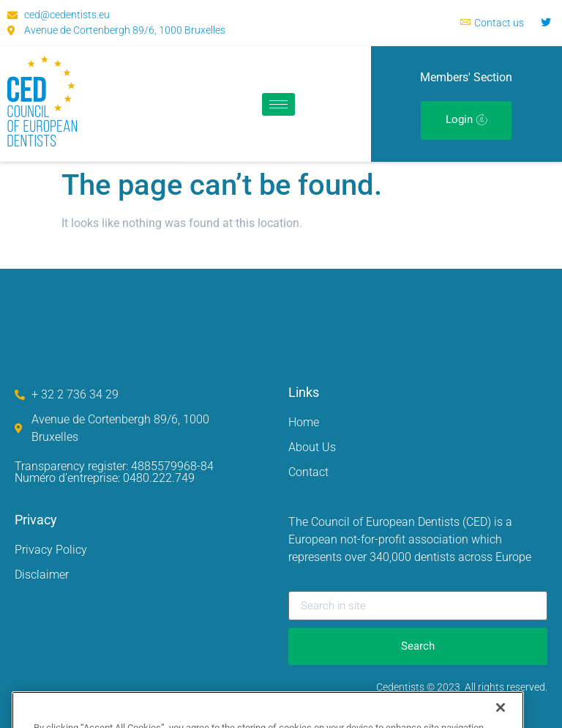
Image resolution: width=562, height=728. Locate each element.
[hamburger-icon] (278, 104)
